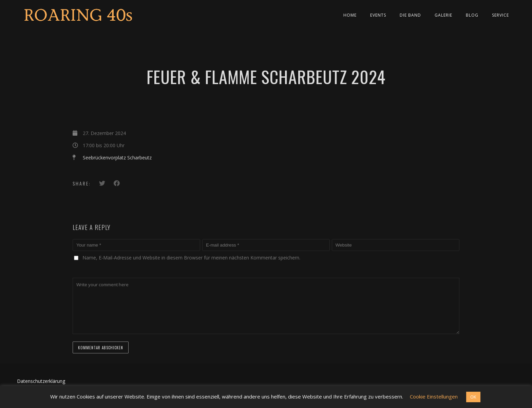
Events (378, 15)
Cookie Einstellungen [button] (434, 396)
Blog (472, 15)
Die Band (410, 15)
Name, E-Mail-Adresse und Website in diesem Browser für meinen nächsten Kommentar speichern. (191, 258)
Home (350, 15)
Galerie (443, 15)
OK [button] (473, 397)
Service (500, 15)
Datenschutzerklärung (41, 381)
